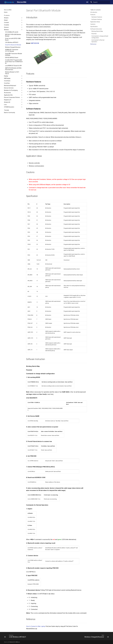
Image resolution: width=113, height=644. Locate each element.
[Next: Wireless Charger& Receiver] (96, 637)
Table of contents (96, 10)
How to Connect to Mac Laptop (36, 626)
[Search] (100, 2)
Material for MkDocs (15, 642)
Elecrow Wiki (8, 10)
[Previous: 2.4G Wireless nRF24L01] (16, 637)
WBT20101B (35, 43)
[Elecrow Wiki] (9, 2)
